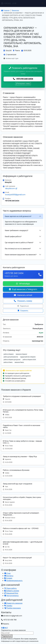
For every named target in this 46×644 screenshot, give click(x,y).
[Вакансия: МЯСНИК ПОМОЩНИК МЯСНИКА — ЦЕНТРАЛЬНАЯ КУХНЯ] (23, 546)
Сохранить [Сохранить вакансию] (23, 311)
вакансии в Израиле (21, 354)
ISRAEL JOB (9, 3)
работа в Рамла (8, 362)
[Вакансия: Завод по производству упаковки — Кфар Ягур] (23, 459)
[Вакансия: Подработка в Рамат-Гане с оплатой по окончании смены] (23, 429)
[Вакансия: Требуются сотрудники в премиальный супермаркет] (23, 399)
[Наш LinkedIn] (5, 628)
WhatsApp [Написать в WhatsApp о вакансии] (23, 284)
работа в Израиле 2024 (29, 360)
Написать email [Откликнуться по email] (23, 295)
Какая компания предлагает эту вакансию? (21, 255)
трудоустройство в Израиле (28, 357)
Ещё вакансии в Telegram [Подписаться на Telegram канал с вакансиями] (23, 289)
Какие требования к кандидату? (17, 230)
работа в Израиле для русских (12, 360)
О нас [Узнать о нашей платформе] (7, 573)
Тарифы (8, 606)
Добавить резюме (12, 591)
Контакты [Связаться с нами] (9, 576)
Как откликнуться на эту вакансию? (18, 249)
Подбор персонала (13, 608)
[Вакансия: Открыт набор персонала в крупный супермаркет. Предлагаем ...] (23, 517)
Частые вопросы (11, 596)
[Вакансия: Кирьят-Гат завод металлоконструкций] (23, 561)
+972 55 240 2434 (23, 79)
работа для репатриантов (11, 357)
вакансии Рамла (19, 362)
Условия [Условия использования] (8, 578)
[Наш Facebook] (2, 628)
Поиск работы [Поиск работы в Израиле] (11, 588)
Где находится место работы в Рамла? (19, 243)
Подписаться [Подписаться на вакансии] (7, 636)
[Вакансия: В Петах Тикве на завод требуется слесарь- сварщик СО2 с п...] (23, 445)
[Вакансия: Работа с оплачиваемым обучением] (23, 473)
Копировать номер (23, 84)
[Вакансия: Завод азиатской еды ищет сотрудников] (23, 487)
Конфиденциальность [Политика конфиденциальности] (13, 581)
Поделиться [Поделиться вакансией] (23, 306)
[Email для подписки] (17, 633)
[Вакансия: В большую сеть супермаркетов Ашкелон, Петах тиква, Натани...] (23, 414)
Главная (5, 11)
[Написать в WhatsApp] (7, 628)
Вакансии (15, 11)
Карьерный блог (11, 593)
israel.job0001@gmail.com (15, 195)
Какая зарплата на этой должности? (18, 216)
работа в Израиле (9, 354)
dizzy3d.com (11, 188)
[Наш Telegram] (4, 628)
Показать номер (23, 301)
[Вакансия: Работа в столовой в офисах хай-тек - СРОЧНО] (23, 531)
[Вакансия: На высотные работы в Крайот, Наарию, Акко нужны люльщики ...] (23, 501)
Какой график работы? (13, 237)
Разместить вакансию (13, 603)
